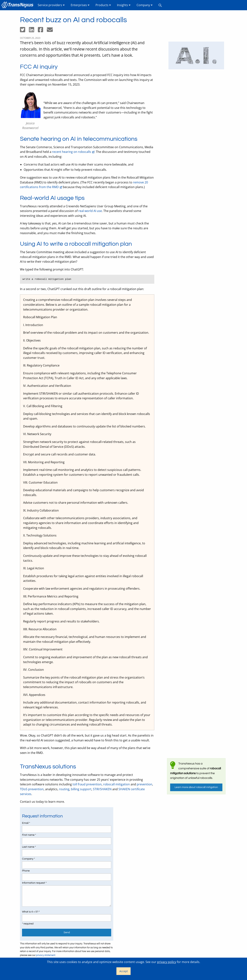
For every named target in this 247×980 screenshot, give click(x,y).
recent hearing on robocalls (72, 152)
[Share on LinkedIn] (33, 31)
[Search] (160, 5)
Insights (124, 5)
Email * (26, 823)
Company (145, 5)
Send (67, 932)
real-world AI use (90, 211)
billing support (81, 789)
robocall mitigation (117, 784)
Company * (28, 859)
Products (103, 5)
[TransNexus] (18, 5)
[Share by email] (51, 31)
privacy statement (46, 955)
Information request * (34, 883)
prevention (144, 784)
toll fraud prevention (87, 784)
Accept (124, 971)
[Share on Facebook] (42, 31)
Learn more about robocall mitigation (196, 787)
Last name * (29, 847)
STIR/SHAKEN (102, 789)
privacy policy (167, 962)
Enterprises (80, 5)
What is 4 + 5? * (31, 912)
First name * (29, 835)
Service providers (51, 5)
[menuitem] (18, 5)
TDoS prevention (32, 789)
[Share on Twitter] (24, 31)
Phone (26, 871)
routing (64, 789)
